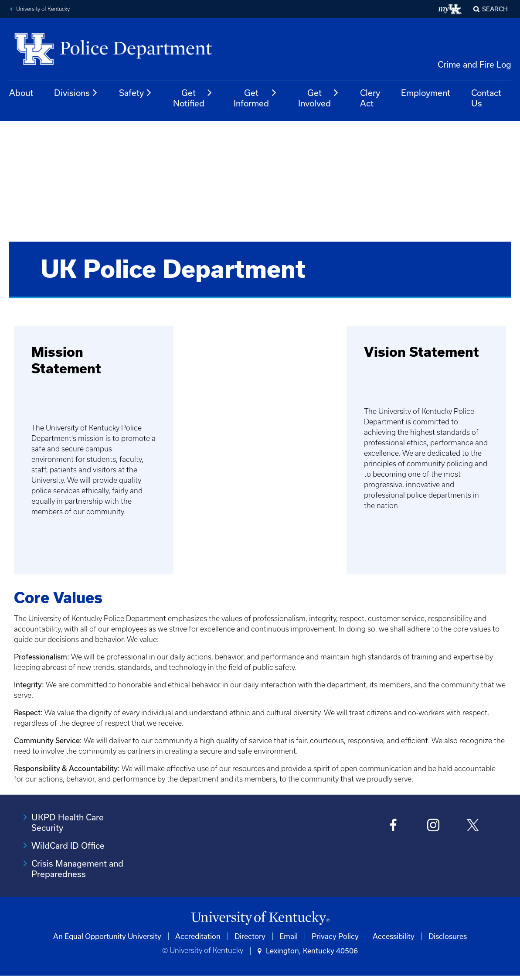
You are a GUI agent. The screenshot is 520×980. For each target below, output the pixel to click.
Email (289, 936)
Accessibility (394, 936)
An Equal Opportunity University (107, 936)
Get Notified (193, 98)
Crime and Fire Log (474, 64)
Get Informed (255, 98)
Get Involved (319, 98)
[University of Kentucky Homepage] (260, 918)
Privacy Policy (335, 936)
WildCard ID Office (68, 845)
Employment (426, 93)
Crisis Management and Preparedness (77, 869)
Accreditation (198, 936)
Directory (250, 936)
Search (495, 9)
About (21, 93)
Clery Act (370, 98)
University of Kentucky (43, 9)
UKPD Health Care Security (68, 822)
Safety (136, 93)
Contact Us (486, 98)
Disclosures (448, 936)
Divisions (76, 93)
